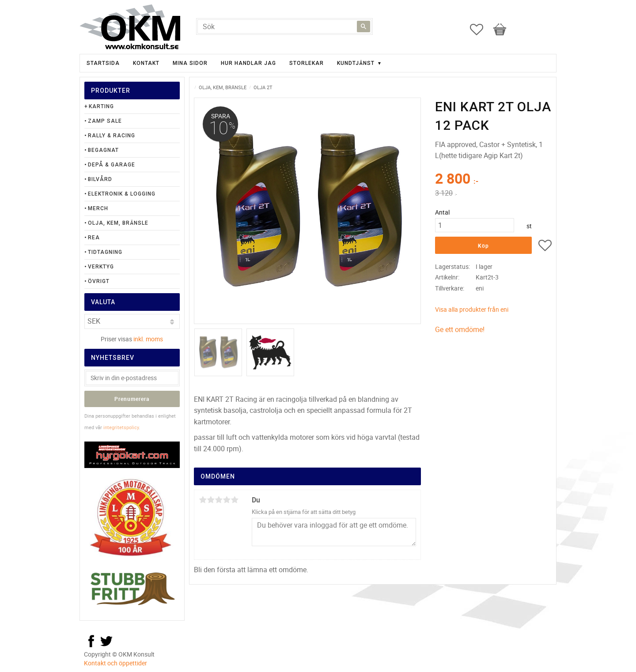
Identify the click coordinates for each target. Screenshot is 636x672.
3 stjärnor (219, 500)
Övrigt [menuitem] (99, 281)
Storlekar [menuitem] (307, 63)
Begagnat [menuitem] (103, 150)
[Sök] (363, 26)
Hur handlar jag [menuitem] (248, 63)
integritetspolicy (121, 427)
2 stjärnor (211, 500)
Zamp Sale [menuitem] (105, 121)
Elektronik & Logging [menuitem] (122, 194)
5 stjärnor (235, 500)
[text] (493, 180)
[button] (481, 30)
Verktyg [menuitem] (101, 267)
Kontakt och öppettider (115, 663)
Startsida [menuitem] (103, 63)
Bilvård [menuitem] (100, 179)
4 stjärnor (227, 500)
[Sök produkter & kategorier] (284, 26)
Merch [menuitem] (98, 208)
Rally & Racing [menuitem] (112, 136)
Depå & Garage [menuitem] (112, 165)
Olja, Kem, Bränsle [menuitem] (118, 223)
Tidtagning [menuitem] (105, 252)
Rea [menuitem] (94, 238)
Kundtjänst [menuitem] (356, 63)
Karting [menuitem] (101, 106)
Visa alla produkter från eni (472, 309)
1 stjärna (203, 500)
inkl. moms (148, 339)
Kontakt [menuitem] (146, 63)
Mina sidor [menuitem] (190, 63)
